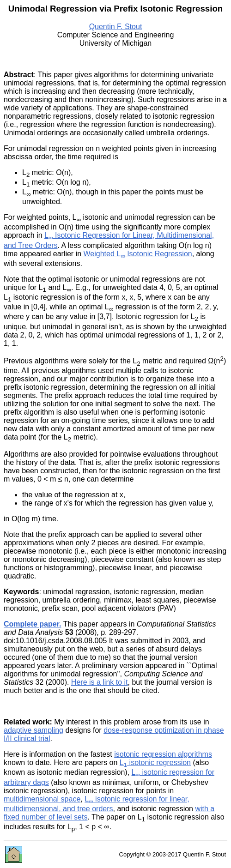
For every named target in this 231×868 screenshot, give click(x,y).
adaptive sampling (33, 730)
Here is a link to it (100, 682)
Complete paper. (32, 624)
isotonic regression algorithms (163, 754)
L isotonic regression (155, 763)
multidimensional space (42, 799)
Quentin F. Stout (116, 27)
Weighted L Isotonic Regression (138, 254)
